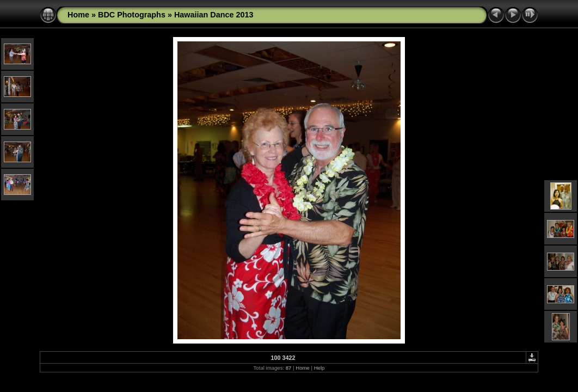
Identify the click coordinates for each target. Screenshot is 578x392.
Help (319, 368)
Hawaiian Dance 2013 (214, 15)
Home (78, 15)
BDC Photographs (132, 15)
